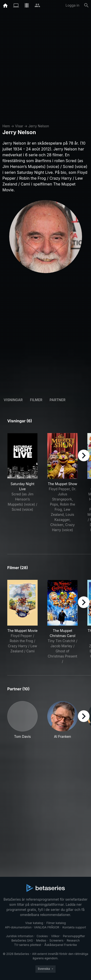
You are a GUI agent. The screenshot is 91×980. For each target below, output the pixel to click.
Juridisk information (20, 936)
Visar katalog (34, 923)
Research (73, 940)
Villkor (55, 936)
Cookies (42, 936)
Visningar (13, 400)
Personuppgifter (74, 936)
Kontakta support (74, 927)
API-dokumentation (18, 927)
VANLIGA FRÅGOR (47, 927)
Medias (41, 940)
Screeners (57, 940)
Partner (57, 400)
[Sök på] (86, 5)
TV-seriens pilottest (28, 945)
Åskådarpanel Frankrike (61, 945)
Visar (19, 126)
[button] (22, 723)
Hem (6, 126)
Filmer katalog (56, 923)
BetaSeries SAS (22, 940)
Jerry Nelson (39, 126)
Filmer (36, 400)
